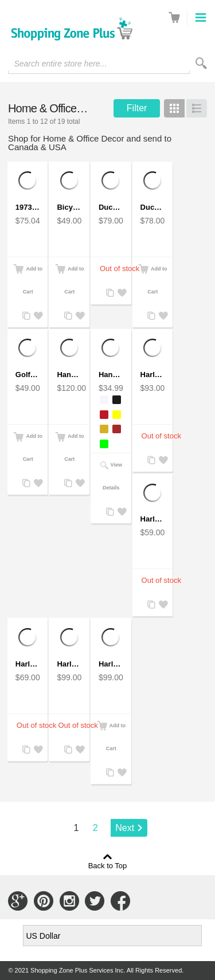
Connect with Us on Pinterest (44, 901)
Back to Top (108, 865)
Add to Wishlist (37, 316)
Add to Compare (25, 316)
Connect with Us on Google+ (18, 901)
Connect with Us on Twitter (95, 901)
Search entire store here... (60, 64)
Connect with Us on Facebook (120, 901)
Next (125, 828)
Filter (137, 108)
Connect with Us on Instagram (69, 901)
